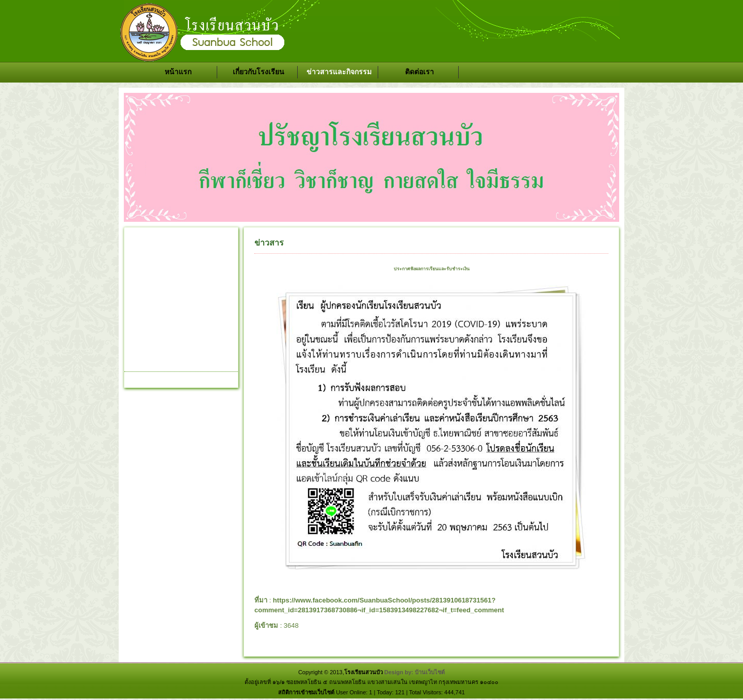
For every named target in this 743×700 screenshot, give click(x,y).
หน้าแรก (178, 72)
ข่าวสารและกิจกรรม (339, 72)
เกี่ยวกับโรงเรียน (259, 72)
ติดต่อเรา (419, 72)
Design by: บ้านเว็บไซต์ (415, 672)
